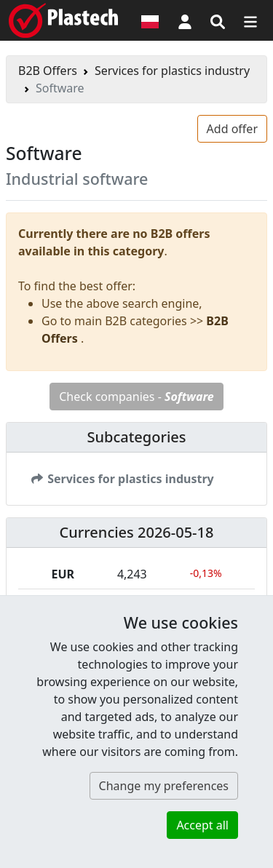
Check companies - (136, 397)
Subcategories (136, 437)
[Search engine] (218, 20)
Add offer (232, 129)
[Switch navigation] (250, 20)
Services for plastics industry (172, 71)
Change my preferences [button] (164, 786)
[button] (185, 20)
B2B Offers (48, 71)
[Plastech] (63, 20)
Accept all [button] (202, 825)
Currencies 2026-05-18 (137, 532)
